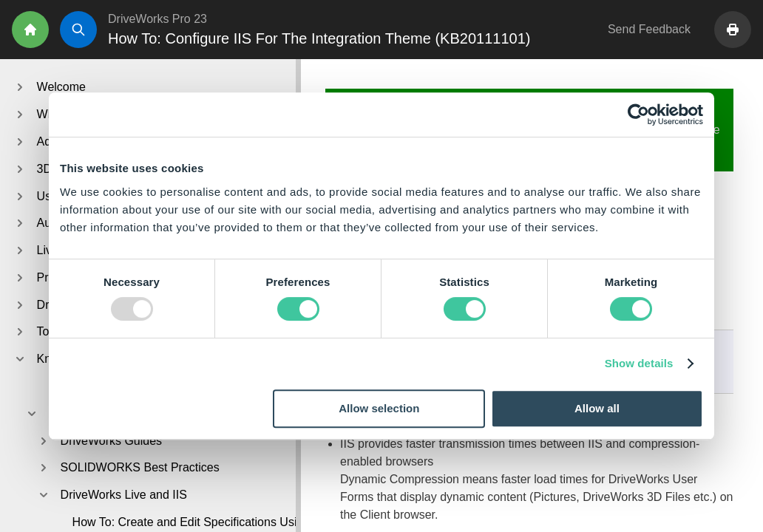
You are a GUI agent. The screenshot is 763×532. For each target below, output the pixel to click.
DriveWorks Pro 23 (157, 19)
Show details (639, 363)
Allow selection (379, 408)
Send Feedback (649, 29)
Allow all (597, 408)
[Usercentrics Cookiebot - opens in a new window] (638, 115)
